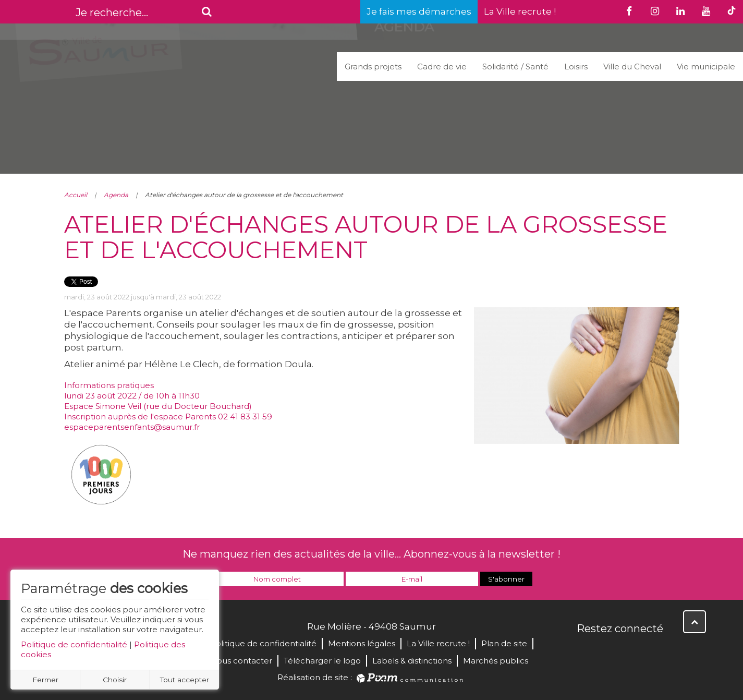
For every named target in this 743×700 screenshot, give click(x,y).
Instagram (654, 651)
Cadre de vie (442, 67)
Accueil (76, 195)
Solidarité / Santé (515, 67)
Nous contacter (241, 661)
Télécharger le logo (322, 661)
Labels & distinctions (412, 661)
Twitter (608, 651)
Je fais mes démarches (419, 11)
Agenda (116, 195)
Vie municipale (706, 67)
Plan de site (504, 643)
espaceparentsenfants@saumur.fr (132, 427)
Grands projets (373, 67)
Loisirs (576, 67)
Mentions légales (362, 643)
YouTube (631, 651)
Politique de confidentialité (74, 644)
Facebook (586, 651)
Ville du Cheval (632, 67)
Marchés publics (496, 661)
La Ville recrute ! (520, 11)
